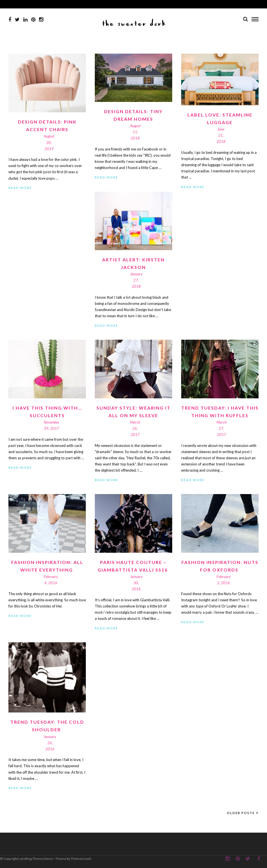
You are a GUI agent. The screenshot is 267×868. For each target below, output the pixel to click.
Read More (20, 188)
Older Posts (243, 813)
